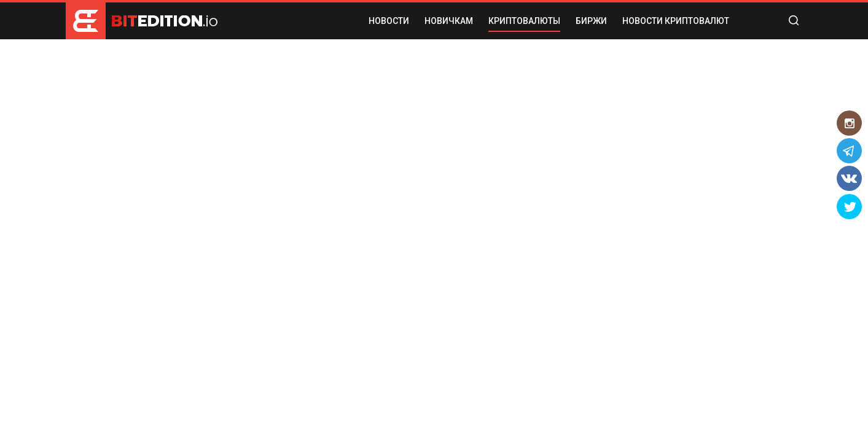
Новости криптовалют (676, 21)
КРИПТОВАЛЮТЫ (524, 21)
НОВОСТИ (389, 21)
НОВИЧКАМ (449, 21)
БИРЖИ (591, 21)
